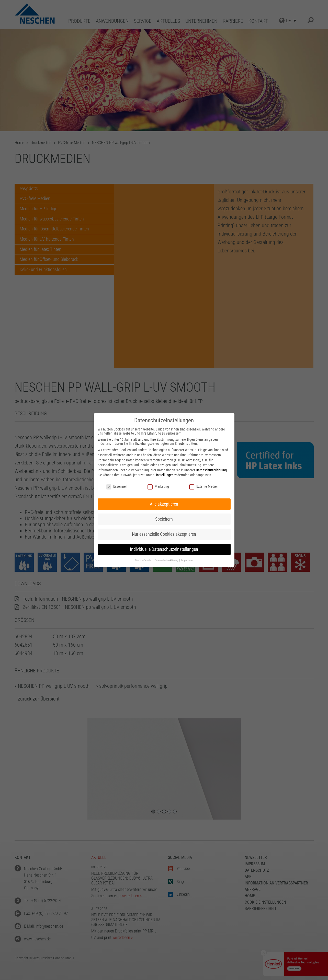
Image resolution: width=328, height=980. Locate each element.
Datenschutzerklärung (211, 470)
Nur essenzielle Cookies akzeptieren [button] (164, 534)
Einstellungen (164, 475)
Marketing (158, 486)
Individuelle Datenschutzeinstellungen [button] (164, 549)
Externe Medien (204, 486)
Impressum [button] (187, 560)
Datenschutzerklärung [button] (167, 560)
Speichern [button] (164, 519)
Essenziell (117, 486)
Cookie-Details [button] (144, 560)
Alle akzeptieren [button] (164, 504)
